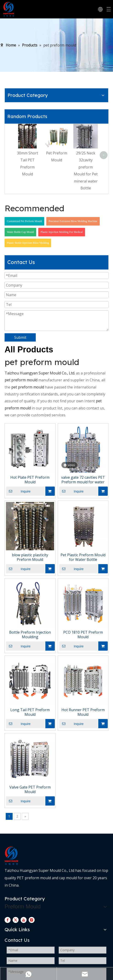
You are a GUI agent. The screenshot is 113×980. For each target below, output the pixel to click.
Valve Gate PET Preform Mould (30, 789)
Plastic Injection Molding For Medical (62, 232)
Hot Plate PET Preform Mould (30, 480)
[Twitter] (16, 919)
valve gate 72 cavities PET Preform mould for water (83, 480)
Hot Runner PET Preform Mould (83, 712)
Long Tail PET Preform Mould (30, 712)
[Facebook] (8, 919)
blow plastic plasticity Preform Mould (30, 557)
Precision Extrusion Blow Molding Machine (73, 221)
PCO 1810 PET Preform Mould (83, 635)
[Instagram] (32, 919)
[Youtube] (24, 919)
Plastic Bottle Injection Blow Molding (28, 243)
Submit (20, 337)
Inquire (18, 491)
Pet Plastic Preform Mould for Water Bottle (83, 557)
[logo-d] (11, 856)
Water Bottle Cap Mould (20, 232)
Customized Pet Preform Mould (24, 221)
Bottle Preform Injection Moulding (30, 635)
